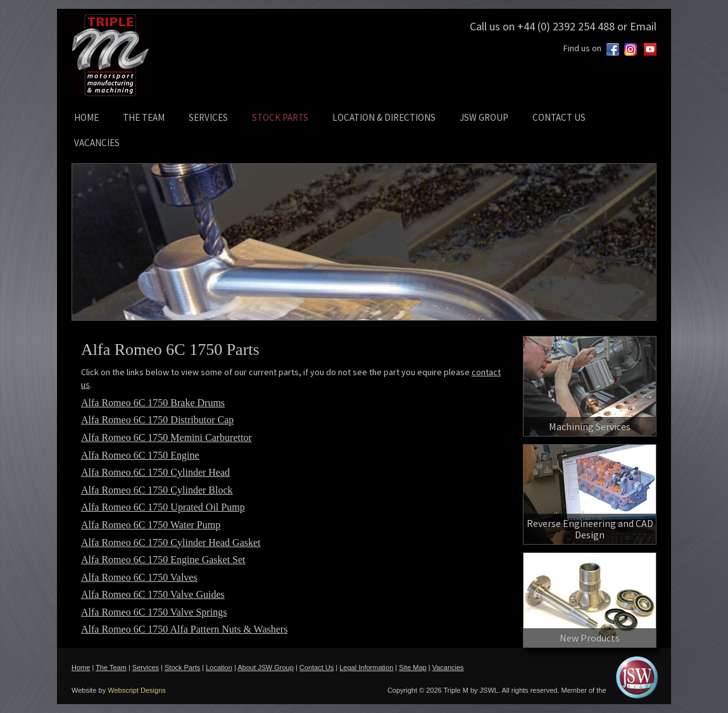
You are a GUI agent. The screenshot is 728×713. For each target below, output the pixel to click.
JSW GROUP (484, 117)
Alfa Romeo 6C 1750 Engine (140, 455)
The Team (111, 667)
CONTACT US (559, 117)
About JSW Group (266, 667)
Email (643, 26)
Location (219, 667)
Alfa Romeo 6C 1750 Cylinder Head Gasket (171, 542)
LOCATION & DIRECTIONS (384, 117)
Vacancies (448, 667)
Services (146, 667)
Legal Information (366, 667)
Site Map (412, 667)
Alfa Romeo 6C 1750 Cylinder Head (155, 472)
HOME (86, 117)
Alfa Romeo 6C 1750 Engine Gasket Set (163, 560)
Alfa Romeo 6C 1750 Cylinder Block (157, 490)
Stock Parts (182, 667)
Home (81, 667)
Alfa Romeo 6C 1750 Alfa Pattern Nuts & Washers (184, 629)
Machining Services (590, 426)
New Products (590, 638)
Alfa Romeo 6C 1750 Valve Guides (153, 594)
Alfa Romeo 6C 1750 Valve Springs (154, 612)
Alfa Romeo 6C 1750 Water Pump (151, 525)
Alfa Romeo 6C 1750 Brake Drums (153, 403)
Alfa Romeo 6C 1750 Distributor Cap (157, 420)
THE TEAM (144, 117)
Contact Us (317, 667)
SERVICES (208, 117)
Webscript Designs (137, 690)
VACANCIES (97, 143)
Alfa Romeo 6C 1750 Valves (139, 577)
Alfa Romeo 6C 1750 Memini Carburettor (166, 437)
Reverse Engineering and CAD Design (590, 529)
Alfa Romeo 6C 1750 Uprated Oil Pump (163, 507)
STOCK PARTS (280, 117)
